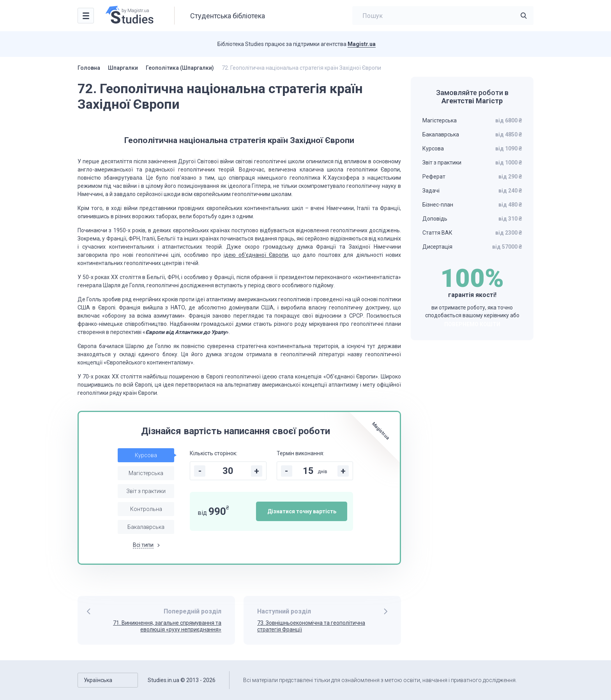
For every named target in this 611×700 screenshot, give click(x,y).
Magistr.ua (362, 44)
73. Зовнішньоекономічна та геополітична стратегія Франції (311, 626)
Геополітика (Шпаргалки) (180, 68)
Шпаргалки (123, 68)
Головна (89, 68)
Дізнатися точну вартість (302, 511)
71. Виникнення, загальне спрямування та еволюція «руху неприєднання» (167, 626)
